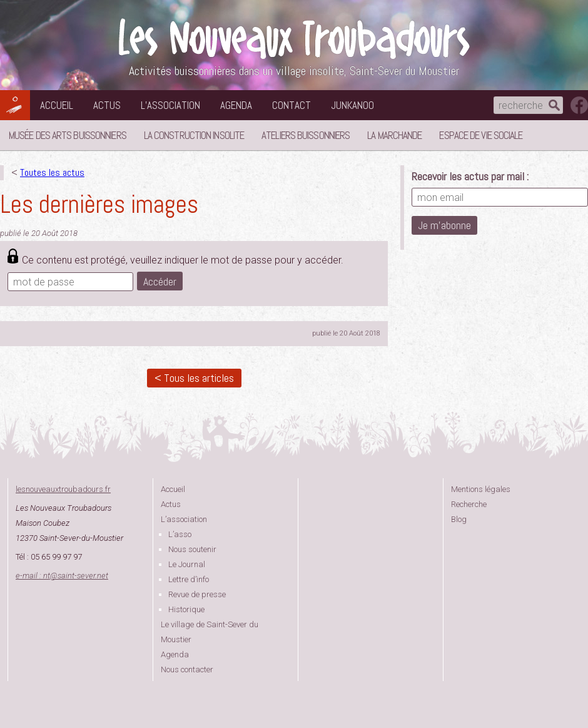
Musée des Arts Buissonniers (68, 135)
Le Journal (187, 564)
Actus (107, 105)
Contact (291, 105)
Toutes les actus (52, 172)
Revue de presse (197, 594)
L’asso (180, 534)
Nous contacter (187, 669)
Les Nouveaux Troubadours (294, 38)
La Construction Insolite (194, 135)
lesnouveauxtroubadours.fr (63, 489)
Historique (186, 609)
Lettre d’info (189, 579)
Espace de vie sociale (481, 135)
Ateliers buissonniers (306, 135)
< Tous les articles (194, 378)
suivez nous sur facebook (579, 105)
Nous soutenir (192, 549)
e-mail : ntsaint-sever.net (62, 576)
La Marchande (394, 135)
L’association (170, 105)
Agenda (236, 105)
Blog (459, 519)
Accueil (57, 105)
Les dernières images (99, 204)
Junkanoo (352, 105)
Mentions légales (481, 489)
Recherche (469, 504)
